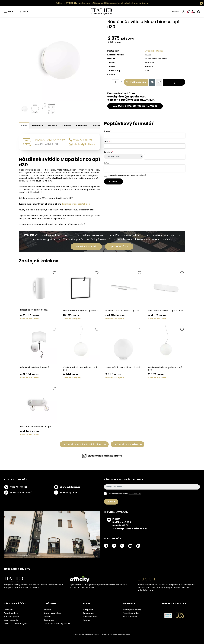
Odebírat (111, 502)
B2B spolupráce (11, 617)
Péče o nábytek (130, 617)
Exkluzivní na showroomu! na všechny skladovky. (94, 3)
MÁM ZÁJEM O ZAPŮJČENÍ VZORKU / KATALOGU (135, 106)
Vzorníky (47, 610)
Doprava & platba (52, 613)
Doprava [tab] (96, 126)
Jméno (108, 131)
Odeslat (114, 181)
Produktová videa (131, 613)
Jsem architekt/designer (16, 623)
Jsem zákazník (11, 620)
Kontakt (175, 12)
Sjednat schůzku (119, 246)
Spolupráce (89, 613)
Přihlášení (8, 610)
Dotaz (107, 163)
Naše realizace (90, 617)
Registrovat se (11, 613)
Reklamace (49, 620)
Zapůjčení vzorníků (86, 246)
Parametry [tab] (37, 126)
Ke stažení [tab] (81, 126)
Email (107, 142)
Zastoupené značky (132, 610)
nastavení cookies (124, 634)
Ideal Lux (149, 67)
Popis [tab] (24, 126)
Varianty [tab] (52, 126)
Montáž (47, 617)
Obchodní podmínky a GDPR (57, 623)
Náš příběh (88, 610)
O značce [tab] (66, 126)
